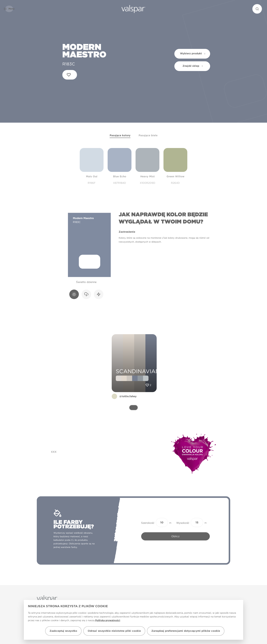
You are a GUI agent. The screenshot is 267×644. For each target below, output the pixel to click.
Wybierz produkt (193, 53)
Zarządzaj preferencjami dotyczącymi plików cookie (186, 631)
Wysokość (183, 523)
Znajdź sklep (193, 66)
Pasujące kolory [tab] (120, 135)
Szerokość (148, 523)
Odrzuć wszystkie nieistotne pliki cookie (114, 631)
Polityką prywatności (108, 620)
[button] (14, 9)
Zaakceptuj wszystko (63, 631)
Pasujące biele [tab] (148, 135)
